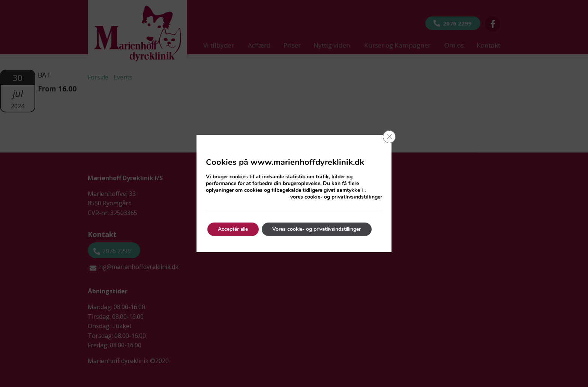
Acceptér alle (234, 229)
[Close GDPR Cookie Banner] (389, 137)
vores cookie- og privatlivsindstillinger (336, 197)
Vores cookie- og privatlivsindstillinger (322, 229)
